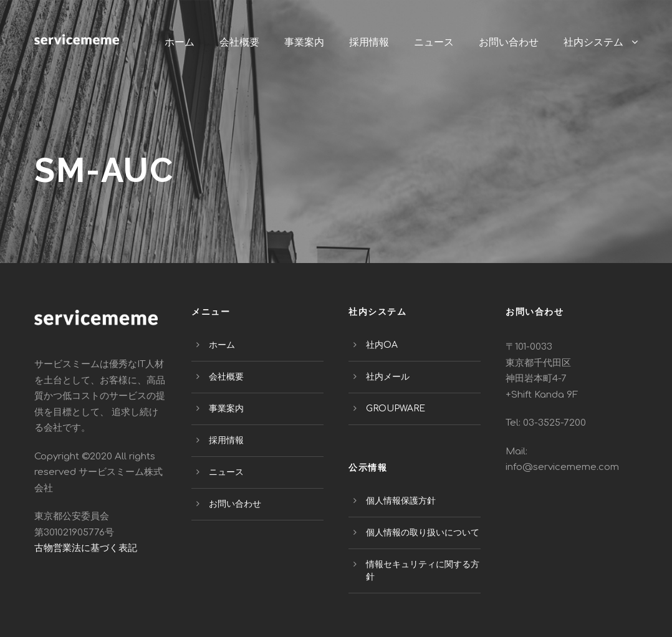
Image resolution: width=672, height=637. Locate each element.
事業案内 (304, 42)
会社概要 (239, 42)
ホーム (180, 42)
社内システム (593, 42)
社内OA (382, 345)
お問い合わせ (509, 42)
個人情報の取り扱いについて (423, 533)
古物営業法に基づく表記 (86, 548)
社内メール (388, 377)
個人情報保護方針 (401, 501)
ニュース (434, 42)
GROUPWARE (396, 409)
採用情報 (369, 42)
